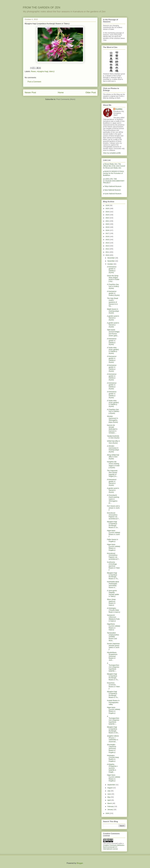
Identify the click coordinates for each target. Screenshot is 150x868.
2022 (107, 218)
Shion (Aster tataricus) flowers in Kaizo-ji (111, 602)
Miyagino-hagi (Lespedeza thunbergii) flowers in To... (113, 576)
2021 (107, 221)
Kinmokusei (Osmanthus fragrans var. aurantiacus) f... (113, 516)
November (111, 261)
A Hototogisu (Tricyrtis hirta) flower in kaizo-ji (113, 610)
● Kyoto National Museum (112, 194)
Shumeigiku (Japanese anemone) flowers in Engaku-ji (112, 748)
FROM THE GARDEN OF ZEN (42, 7)
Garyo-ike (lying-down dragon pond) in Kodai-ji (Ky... (113, 278)
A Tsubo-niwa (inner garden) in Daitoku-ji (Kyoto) (113, 350)
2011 (107, 252)
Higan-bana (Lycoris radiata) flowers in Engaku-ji (113, 547)
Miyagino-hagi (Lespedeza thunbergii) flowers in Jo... (113, 525)
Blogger (80, 863)
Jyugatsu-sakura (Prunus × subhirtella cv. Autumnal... (113, 739)
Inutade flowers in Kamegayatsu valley (113, 702)
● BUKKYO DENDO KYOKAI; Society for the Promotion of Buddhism (114, 173)
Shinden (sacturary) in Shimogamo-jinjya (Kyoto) (112, 419)
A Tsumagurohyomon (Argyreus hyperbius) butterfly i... (113, 667)
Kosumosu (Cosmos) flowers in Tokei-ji (113, 686)
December (111, 258)
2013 (107, 246)
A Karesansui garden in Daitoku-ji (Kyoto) (112, 270)
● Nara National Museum (112, 190)
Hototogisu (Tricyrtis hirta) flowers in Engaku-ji (113, 758)
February (111, 806)
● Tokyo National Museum (112, 186)
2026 (107, 205)
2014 (107, 243)
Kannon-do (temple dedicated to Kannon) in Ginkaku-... (112, 429)
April (109, 800)
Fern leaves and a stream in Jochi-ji (113, 508)
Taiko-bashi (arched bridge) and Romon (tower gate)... (113, 333)
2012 (107, 249)
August (110, 788)
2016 (107, 236)
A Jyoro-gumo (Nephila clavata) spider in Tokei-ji (113, 593)
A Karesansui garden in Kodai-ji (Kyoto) (113, 293)
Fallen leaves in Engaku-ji (112, 540)
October (110, 264)
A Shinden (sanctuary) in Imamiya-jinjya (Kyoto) (113, 449)
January (110, 810)
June (109, 794)
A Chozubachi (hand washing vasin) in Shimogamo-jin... (113, 499)
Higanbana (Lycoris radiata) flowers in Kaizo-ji (113, 627)
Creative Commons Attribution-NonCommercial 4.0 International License (114, 847)
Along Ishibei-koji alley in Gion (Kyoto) (113, 457)
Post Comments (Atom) (66, 99)
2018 (107, 230)
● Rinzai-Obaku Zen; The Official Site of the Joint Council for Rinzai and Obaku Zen (114, 166)
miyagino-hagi (42, 71)
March (110, 803)
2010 (107, 255)
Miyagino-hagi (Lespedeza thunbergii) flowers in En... (113, 730)
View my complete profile (112, 153)
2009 (107, 813)
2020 (107, 224)
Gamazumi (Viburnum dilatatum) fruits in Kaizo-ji (113, 618)
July (109, 791)
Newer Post (30, 92)
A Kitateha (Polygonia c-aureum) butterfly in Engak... (112, 768)
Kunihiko (119, 109)
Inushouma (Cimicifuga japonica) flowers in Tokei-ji (113, 566)
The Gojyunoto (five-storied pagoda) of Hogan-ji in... (112, 473)
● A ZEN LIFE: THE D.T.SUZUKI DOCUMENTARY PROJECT (114, 181)
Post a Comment (34, 82)
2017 (107, 233)
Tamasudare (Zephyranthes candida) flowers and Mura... (113, 637)
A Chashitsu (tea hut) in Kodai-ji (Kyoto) (113, 286)
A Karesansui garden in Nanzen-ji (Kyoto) (112, 482)
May (109, 797)
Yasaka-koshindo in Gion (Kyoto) (113, 437)
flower (33, 71)
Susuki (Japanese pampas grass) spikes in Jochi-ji (113, 646)
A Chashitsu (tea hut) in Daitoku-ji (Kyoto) (113, 411)
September (112, 785)
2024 (107, 212)
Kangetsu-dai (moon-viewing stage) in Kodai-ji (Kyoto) (113, 465)
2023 (107, 215)
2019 (107, 227)
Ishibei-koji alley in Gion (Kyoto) (113, 442)
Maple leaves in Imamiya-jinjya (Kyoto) (113, 311)
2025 (107, 208)
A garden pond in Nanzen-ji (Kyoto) (113, 318)
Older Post (91, 92)
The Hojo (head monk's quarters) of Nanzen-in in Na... (112, 302)
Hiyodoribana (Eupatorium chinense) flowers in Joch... (112, 656)
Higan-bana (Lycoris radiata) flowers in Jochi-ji (113, 533)
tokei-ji (52, 71)
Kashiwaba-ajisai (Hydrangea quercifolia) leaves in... (113, 585)
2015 (107, 240)
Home (61, 92)
